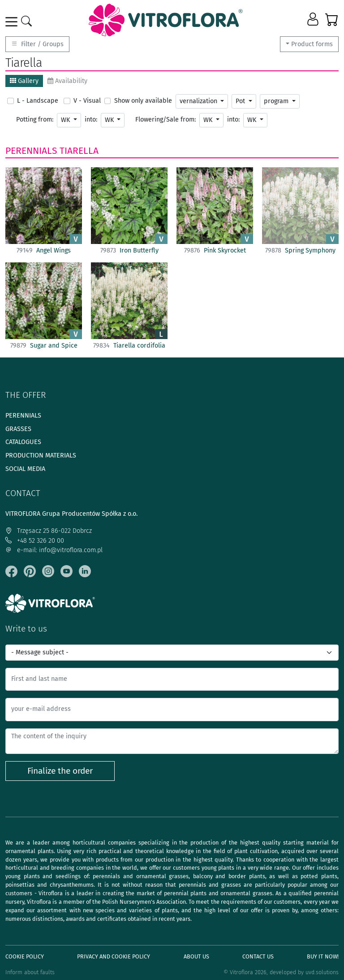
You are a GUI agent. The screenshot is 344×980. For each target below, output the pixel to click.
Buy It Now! (323, 956)
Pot (241, 101)
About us (196, 956)
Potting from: (35, 120)
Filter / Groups (37, 44)
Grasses (18, 429)
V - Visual (87, 101)
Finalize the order (60, 771)
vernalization (199, 101)
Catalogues (23, 442)
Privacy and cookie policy (114, 956)
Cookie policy (25, 956)
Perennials (31, 151)
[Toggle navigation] (13, 22)
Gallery (24, 81)
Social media (25, 469)
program (277, 101)
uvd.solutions (322, 972)
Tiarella (79, 151)
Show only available (143, 101)
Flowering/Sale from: (166, 120)
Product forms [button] (312, 44)
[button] (314, 20)
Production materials (41, 455)
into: (91, 120)
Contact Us (258, 956)
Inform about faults (30, 972)
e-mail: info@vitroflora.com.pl (54, 550)
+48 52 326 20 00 (35, 541)
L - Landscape (38, 101)
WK (66, 120)
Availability (67, 81)
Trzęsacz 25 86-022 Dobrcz (49, 531)
